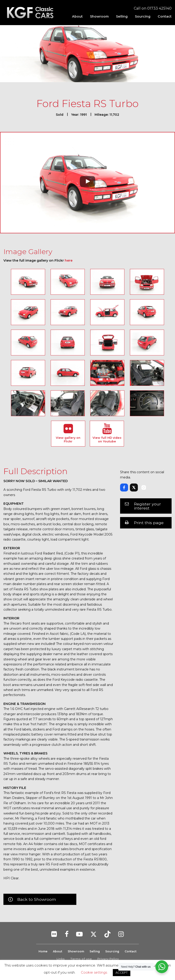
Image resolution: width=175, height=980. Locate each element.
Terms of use (81, 959)
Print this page (149, 523)
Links (61, 959)
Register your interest (147, 506)
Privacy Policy (108, 959)
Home (41, 951)
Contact (165, 16)
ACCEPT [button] (122, 972)
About (77, 16)
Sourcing (143, 16)
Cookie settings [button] (94, 972)
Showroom (99, 16)
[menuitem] (77, 16)
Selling (122, 16)
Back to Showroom (37, 899)
